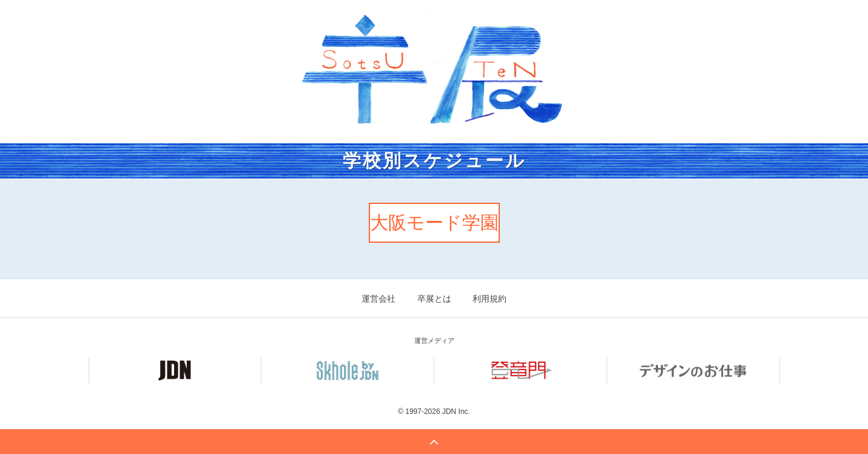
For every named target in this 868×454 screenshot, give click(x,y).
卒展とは (434, 299)
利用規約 (490, 299)
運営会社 (378, 299)
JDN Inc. (456, 412)
